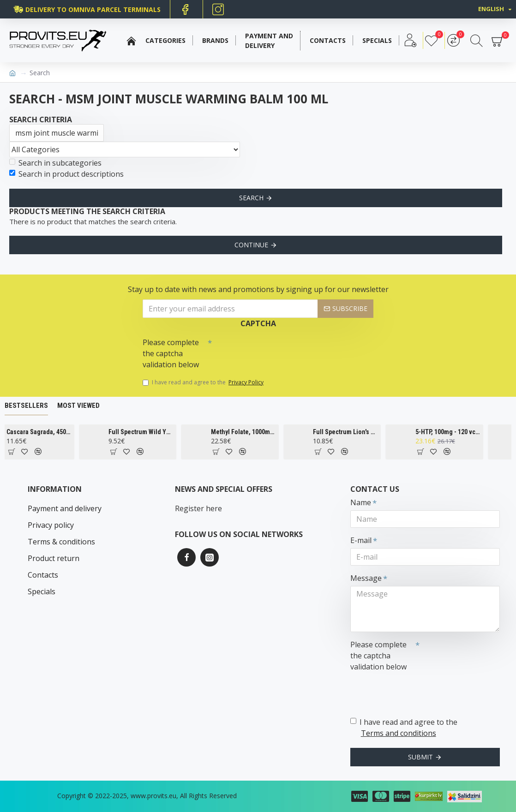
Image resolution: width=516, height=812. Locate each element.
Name (361, 502)
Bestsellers (26, 406)
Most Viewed (78, 406)
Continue (251, 245)
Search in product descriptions (66, 174)
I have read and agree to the (204, 382)
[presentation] (276, 350)
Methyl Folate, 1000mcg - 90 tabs (256, 432)
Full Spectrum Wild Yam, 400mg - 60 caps (153, 432)
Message (366, 578)
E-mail (361, 540)
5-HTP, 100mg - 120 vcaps (460, 432)
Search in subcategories (55, 163)
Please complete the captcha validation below (171, 353)
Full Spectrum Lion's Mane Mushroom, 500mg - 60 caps (358, 432)
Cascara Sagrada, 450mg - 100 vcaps (51, 432)
